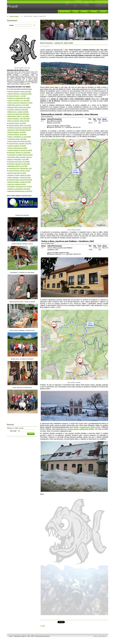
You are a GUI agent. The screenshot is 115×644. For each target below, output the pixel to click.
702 (43, 95)
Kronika (94, 11)
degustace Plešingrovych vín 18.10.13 (20, 191)
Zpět (43, 626)
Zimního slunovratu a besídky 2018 (20, 128)
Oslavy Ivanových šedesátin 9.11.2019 (20, 103)
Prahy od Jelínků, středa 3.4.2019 (19, 121)
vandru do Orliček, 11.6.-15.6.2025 (19, 101)
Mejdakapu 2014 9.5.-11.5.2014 (18, 166)
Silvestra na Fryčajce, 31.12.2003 (19, 162)
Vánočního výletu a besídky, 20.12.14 (20, 157)
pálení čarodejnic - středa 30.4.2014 (19, 178)
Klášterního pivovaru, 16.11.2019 (18, 105)
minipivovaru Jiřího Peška (90, 427)
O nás (76, 11)
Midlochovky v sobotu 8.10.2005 (18, 112)
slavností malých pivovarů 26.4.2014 (20, 180)
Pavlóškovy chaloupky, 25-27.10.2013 (20, 187)
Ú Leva (27, 83)
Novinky (84, 11)
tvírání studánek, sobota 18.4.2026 (20, 92)
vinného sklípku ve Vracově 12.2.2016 (20, 150)
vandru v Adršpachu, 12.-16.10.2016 (19, 137)
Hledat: (12, 25)
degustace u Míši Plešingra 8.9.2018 (19, 130)
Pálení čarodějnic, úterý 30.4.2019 (19, 119)
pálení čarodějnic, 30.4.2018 (17, 132)
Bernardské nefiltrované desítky (82, 429)
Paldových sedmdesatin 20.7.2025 (19, 98)
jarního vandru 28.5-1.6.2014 (17, 173)
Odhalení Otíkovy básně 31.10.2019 (19, 107)
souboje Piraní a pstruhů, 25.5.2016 (20, 144)
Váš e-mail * (14, 431)
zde (25, 84)
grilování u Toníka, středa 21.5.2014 (19, 175)
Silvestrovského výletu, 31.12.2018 (20, 125)
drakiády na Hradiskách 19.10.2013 (19, 189)
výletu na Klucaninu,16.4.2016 (18, 148)
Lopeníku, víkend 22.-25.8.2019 (18, 110)
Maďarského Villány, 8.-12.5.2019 (18, 116)
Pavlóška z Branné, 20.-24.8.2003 (19, 164)
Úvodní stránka (65, 11)
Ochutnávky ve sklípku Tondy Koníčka (20, 155)
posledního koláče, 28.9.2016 (17, 139)
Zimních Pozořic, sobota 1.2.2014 (19, 171)
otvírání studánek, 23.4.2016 (17, 146)
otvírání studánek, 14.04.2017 (17, 134)
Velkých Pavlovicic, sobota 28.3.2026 (20, 94)
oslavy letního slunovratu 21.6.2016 (19, 141)
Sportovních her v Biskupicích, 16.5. (20, 168)
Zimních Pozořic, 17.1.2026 (17, 96)
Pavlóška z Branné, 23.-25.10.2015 (20, 153)
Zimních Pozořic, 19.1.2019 (17, 123)
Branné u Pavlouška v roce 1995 (18, 159)
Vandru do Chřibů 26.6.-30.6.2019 (19, 114)
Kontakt (103, 11)
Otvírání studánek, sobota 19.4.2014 (19, 182)
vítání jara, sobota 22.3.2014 (17, 184)
